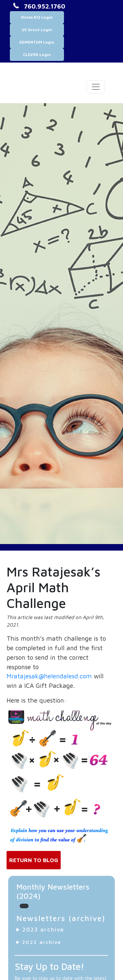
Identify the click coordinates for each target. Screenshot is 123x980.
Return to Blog (34, 860)
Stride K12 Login (37, 17)
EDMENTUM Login (37, 42)
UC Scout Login (37, 30)
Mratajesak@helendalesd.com (49, 676)
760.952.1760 (45, 6)
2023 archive (43, 930)
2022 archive (42, 942)
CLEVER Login (37, 55)
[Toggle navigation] (96, 87)
